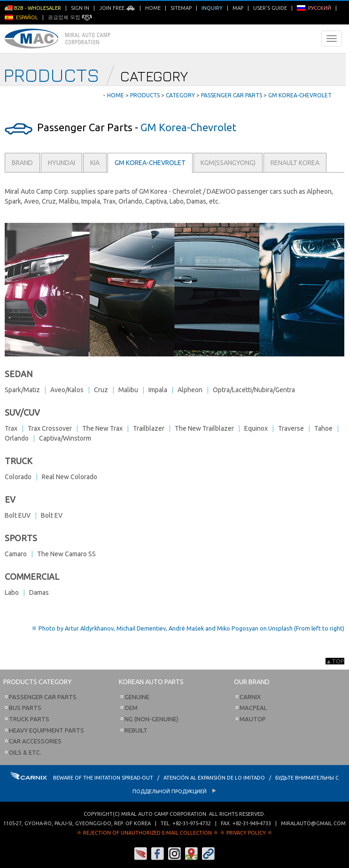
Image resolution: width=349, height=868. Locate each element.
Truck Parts (29, 719)
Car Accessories (35, 741)
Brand (22, 163)
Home (153, 8)
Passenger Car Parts (43, 697)
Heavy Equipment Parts (47, 730)
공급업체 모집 (70, 17)
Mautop (253, 719)
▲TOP (335, 661)
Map (238, 8)
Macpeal (253, 708)
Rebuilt (136, 730)
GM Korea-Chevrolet (150, 163)
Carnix (250, 697)
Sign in (80, 8)
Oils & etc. (25, 752)
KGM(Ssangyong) (228, 163)
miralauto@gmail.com (313, 823)
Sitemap (181, 8)
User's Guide (270, 8)
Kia (95, 163)
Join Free (117, 8)
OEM (131, 708)
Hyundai (62, 163)
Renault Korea (295, 163)
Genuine (137, 697)
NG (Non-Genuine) (151, 719)
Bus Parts (25, 708)
